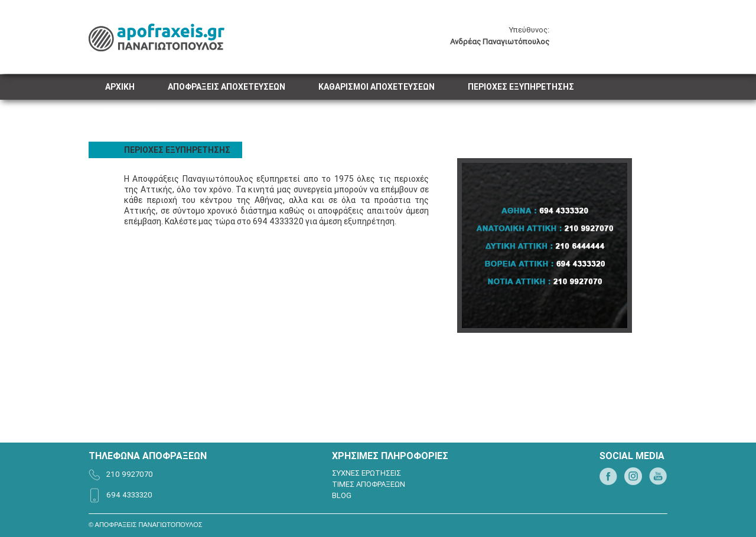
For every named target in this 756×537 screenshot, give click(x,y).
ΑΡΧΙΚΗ (120, 87)
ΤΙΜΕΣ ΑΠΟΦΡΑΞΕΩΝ (369, 484)
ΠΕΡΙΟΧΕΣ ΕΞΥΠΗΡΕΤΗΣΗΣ (521, 87)
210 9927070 (130, 474)
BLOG (342, 495)
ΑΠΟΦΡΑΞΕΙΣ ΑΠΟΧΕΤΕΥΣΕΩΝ (227, 87)
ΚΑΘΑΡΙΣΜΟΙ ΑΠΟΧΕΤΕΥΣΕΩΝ (377, 87)
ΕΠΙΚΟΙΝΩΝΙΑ (131, 112)
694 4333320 (129, 495)
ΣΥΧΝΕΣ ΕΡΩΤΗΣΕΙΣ (366, 473)
